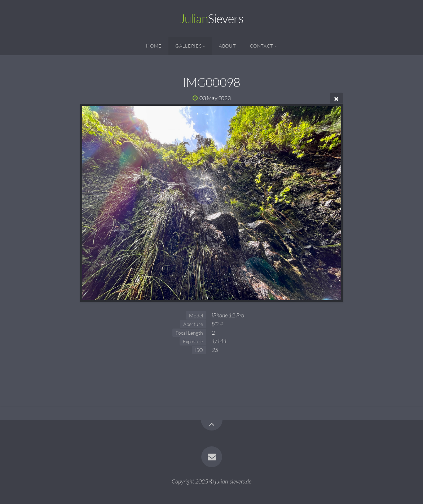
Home (154, 46)
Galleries (188, 46)
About (227, 46)
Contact (262, 46)
